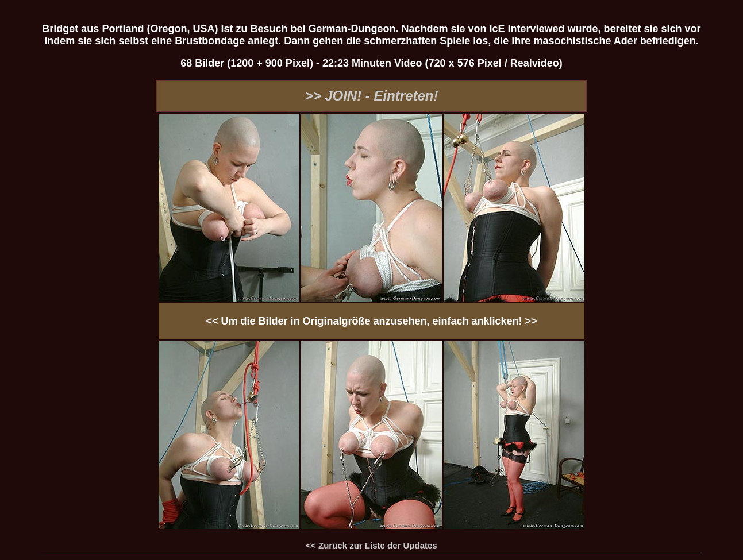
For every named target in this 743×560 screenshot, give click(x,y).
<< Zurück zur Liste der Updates (371, 545)
